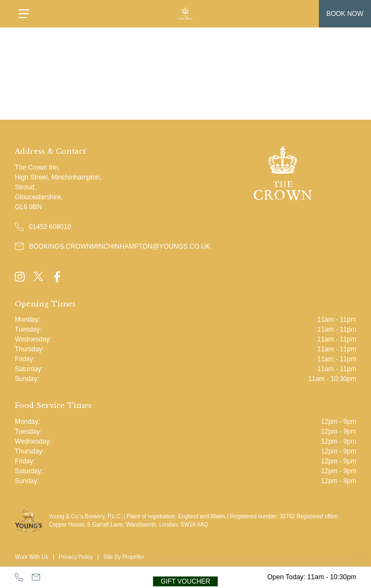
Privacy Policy (76, 557)
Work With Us (32, 557)
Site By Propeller (123, 557)
